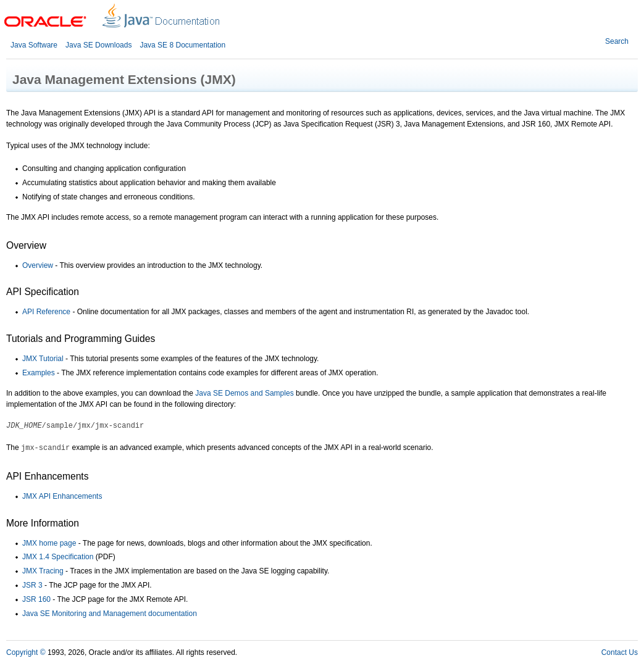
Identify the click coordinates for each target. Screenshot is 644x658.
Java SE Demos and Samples (244, 393)
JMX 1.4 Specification (58, 557)
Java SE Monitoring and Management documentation (110, 614)
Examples (39, 373)
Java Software (34, 45)
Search (617, 41)
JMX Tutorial (43, 359)
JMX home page (49, 543)
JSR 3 (32, 585)
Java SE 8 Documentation (182, 45)
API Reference (46, 312)
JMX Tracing (43, 571)
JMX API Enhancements (62, 496)
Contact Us (620, 652)
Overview (38, 265)
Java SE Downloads (98, 45)
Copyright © (26, 652)
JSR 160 (36, 599)
